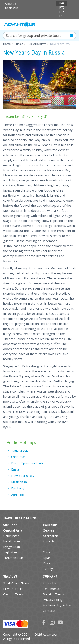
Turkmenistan (13, 558)
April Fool (18, 495)
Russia (48, 563)
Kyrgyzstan (11, 547)
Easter (16, 469)
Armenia (49, 541)
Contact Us (12, 8)
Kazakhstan (11, 541)
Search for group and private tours (34, 36)
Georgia (49, 530)
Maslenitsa (19, 482)
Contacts (49, 611)
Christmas (18, 457)
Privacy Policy (53, 600)
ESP (62, 16)
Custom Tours (13, 594)
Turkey (48, 569)
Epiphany (18, 488)
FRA (62, 12)
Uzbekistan (11, 536)
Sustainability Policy (57, 605)
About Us (10, 4)
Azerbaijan (50, 536)
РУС (62, 8)
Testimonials (52, 589)
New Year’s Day (23, 476)
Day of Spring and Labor (29, 463)
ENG (61, 3)
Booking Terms (54, 594)
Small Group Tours (17, 583)
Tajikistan (10, 552)
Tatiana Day (20, 450)
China (47, 552)
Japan (47, 558)
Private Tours (13, 589)
